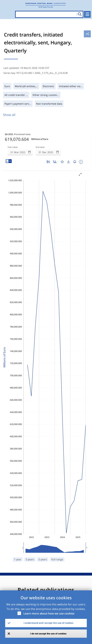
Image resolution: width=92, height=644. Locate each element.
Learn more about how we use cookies (49, 613)
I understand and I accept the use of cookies (48, 623)
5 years (43, 559)
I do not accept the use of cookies (48, 634)
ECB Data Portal (46, 7)
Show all (9, 115)
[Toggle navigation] (87, 14)
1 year (18, 559)
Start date (13, 147)
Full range (57, 559)
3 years (30, 559)
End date (40, 147)
